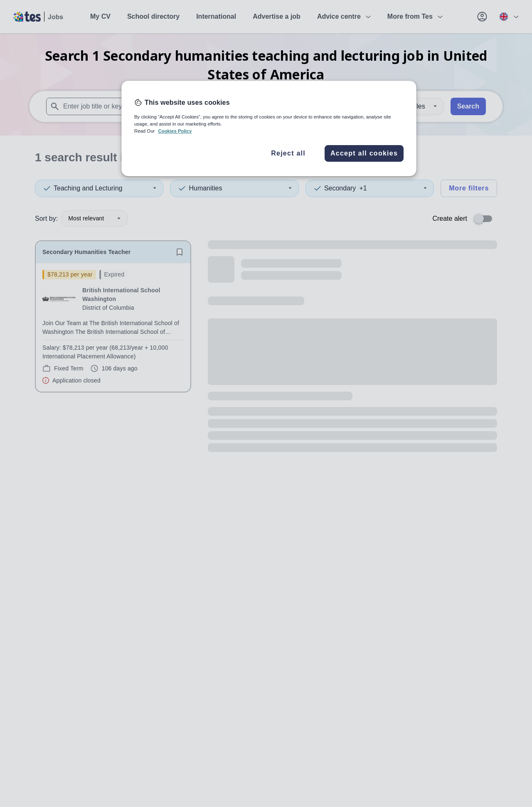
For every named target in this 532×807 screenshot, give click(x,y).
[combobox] (157, 106)
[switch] (485, 219)
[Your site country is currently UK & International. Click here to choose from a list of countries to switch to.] (509, 17)
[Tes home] (38, 17)
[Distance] (418, 106)
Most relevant (94, 218)
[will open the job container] (113, 327)
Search (468, 106)
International (216, 16)
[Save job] (180, 252)
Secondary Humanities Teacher (86, 252)
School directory (153, 16)
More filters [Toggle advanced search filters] (469, 188)
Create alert (450, 218)
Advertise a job (277, 16)
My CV (100, 16)
